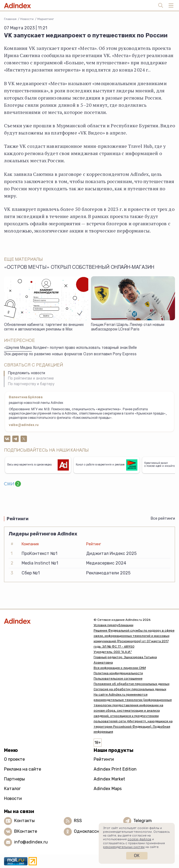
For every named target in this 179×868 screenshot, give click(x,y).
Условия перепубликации (114, 625)
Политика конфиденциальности (118, 673)
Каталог (12, 789)
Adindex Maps (108, 789)
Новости (27, 19)
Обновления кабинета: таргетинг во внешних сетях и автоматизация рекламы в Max (44, 327)
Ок (137, 856)
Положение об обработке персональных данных (132, 684)
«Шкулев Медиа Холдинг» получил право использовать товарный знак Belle (70, 348)
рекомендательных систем (124, 847)
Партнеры (14, 779)
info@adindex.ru (31, 842)
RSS (78, 821)
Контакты (24, 821)
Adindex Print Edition (115, 769)
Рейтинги (104, 759)
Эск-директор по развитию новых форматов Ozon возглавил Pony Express (70, 354)
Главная (10, 19)
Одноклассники (90, 831)
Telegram (143, 821)
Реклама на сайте (23, 769)
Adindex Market (109, 779)
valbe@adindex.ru (24, 425)
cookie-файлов (139, 839)
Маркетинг (46, 19)
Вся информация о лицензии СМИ (120, 668)
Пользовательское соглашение (118, 678)
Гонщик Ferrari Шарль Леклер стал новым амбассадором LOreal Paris (128, 327)
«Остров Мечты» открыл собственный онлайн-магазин (79, 268)
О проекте (14, 759)
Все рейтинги (163, 518)
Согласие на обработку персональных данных (130, 689)
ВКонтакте (26, 831)
